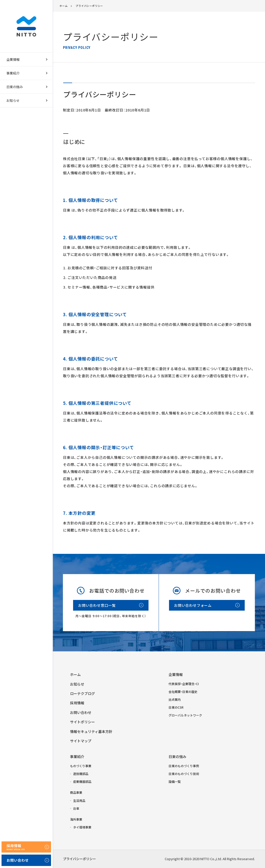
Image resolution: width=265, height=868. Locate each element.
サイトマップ (81, 741)
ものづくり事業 (81, 766)
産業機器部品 (82, 781)
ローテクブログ (82, 693)
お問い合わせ (81, 712)
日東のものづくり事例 (184, 766)
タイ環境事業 (82, 827)
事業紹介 (77, 757)
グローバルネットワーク (185, 715)
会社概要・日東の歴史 (183, 692)
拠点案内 (175, 699)
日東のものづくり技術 (184, 774)
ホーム (63, 6)
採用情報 (77, 703)
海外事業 (76, 819)
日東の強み (177, 757)
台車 (76, 808)
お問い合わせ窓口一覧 (97, 605)
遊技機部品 (81, 774)
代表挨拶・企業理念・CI (184, 684)
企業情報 (176, 674)
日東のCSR (176, 707)
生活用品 (79, 800)
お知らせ (13, 100)
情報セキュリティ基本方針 (91, 731)
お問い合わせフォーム (193, 605)
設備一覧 (175, 781)
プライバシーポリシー (89, 6)
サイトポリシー (82, 722)
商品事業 (76, 792)
